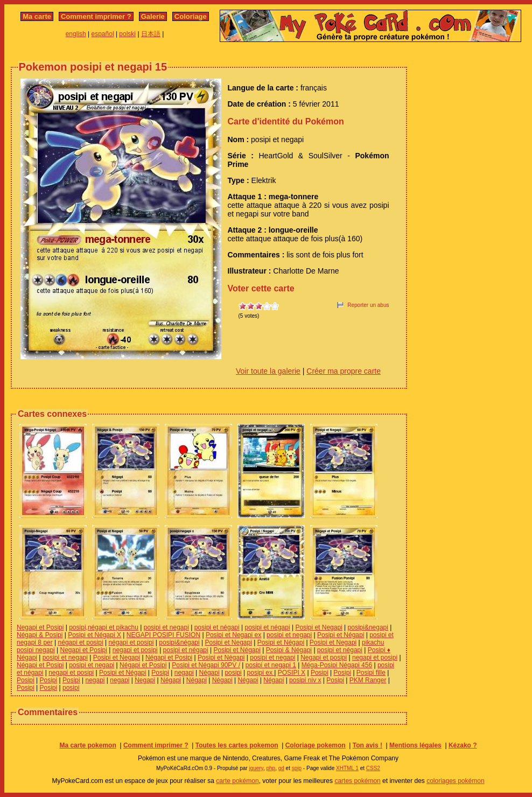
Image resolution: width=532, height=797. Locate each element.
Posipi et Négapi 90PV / (206, 665)
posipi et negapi (166, 627)
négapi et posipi (81, 642)
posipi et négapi (217, 627)
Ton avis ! (367, 745)
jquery (256, 768)
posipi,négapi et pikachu (104, 627)
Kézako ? (463, 745)
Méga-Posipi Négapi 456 (337, 665)
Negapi (145, 680)
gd (281, 768)
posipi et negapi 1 (271, 665)
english (76, 34)
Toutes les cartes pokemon (237, 745)
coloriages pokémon (455, 781)
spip (297, 768)
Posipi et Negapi (318, 627)
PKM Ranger (368, 680)
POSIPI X (292, 673)
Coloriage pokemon (316, 745)
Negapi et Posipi (40, 627)
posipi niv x (305, 680)
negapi (184, 673)
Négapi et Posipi (169, 658)
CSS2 (373, 768)
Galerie (153, 16)
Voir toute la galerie (268, 371)
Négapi (209, 673)
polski (127, 34)
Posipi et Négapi (341, 635)
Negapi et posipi (324, 658)
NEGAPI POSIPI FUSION (163, 635)
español (103, 34)
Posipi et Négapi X (94, 635)
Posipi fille (371, 673)
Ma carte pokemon (87, 745)
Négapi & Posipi (40, 635)
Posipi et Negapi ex (233, 635)
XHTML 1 (347, 768)
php (271, 768)
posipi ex (261, 673)
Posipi (160, 673)
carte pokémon (237, 781)
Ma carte (37, 16)
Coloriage (191, 16)
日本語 (151, 34)
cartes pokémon (357, 781)
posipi (233, 673)
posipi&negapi (368, 627)
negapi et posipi (135, 650)
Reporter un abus (368, 305)
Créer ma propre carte (344, 371)
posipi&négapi (179, 642)
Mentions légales (415, 745)
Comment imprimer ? (96, 16)
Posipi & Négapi (289, 650)
